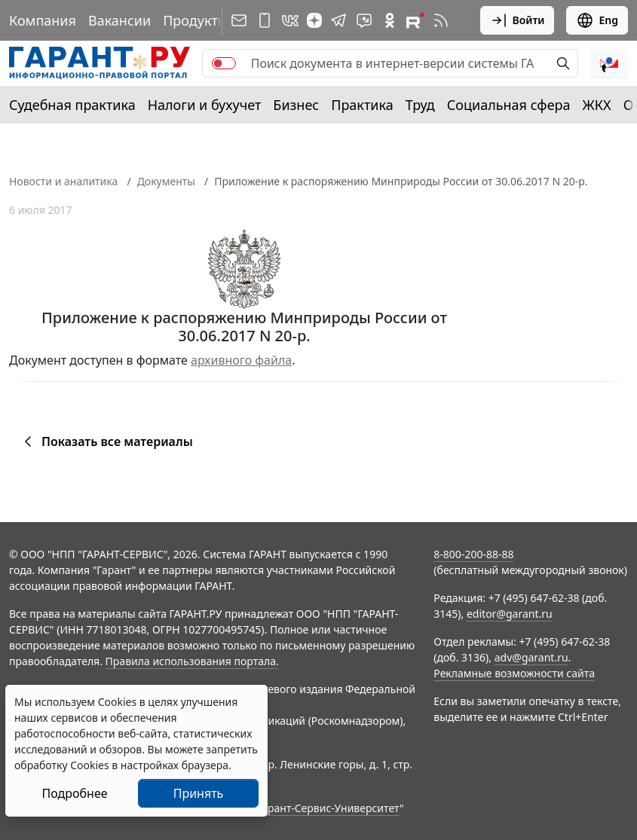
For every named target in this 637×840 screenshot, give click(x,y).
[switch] (224, 63)
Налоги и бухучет (205, 105)
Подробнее (74, 793)
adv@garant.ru (531, 657)
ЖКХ (597, 105)
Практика (362, 105)
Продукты (195, 20)
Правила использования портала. (192, 661)
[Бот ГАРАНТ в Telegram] (364, 20)
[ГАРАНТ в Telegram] (338, 20)
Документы (166, 181)
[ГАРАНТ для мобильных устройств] (265, 20)
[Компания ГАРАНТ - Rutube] (415, 20)
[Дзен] (314, 20)
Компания (43, 20)
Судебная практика (72, 105)
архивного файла (241, 360)
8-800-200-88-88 (473, 554)
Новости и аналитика (63, 181)
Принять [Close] (199, 793)
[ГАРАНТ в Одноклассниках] (390, 20)
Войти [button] (518, 20)
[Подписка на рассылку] (239, 20)
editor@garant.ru (510, 614)
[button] (609, 63)
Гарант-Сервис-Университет (328, 808)
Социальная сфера (509, 105)
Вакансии (119, 20)
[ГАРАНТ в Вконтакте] (290, 20)
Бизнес (296, 105)
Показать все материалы (106, 441)
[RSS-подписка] (441, 20)
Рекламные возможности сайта (514, 673)
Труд (420, 105)
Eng (597, 20)
